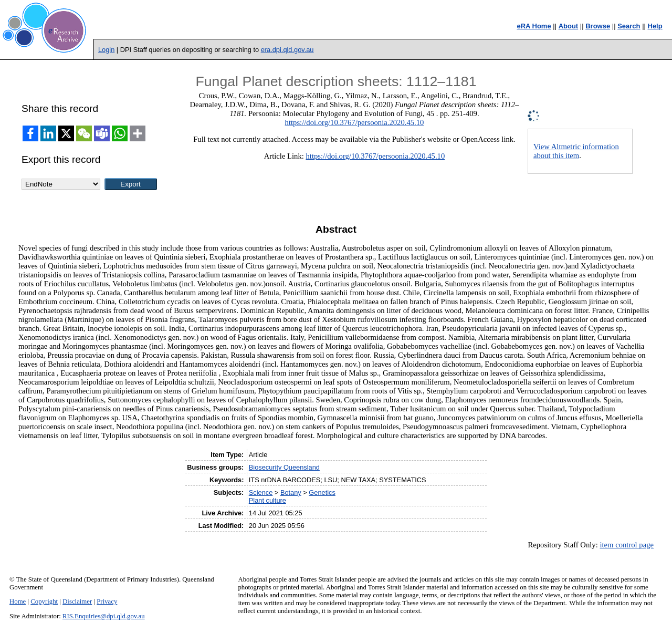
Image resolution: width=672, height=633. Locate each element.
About (569, 26)
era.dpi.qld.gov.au (287, 50)
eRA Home (534, 26)
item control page (627, 545)
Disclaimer (77, 601)
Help (655, 26)
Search (629, 26)
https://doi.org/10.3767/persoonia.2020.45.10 (355, 122)
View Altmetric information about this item (576, 151)
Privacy (107, 601)
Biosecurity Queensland (284, 467)
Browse (598, 26)
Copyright (44, 601)
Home (18, 601)
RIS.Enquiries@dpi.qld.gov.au (104, 616)
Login (106, 50)
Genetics (322, 492)
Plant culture (267, 500)
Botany (291, 492)
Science (261, 492)
